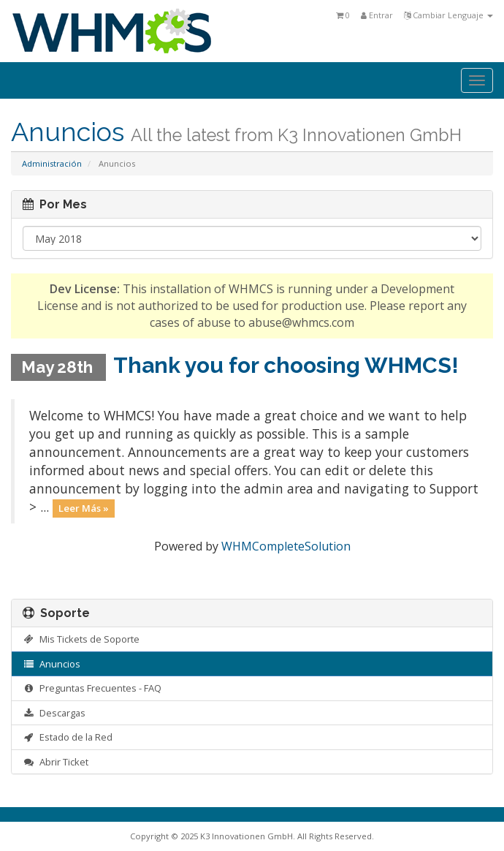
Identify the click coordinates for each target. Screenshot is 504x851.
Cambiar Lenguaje (448, 15)
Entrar (377, 15)
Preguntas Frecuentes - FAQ (92, 688)
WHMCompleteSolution (286, 546)
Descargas (54, 713)
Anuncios (51, 664)
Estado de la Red (68, 737)
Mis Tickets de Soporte (81, 639)
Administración (52, 163)
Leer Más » (84, 508)
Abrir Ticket (56, 762)
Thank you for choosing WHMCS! (286, 365)
